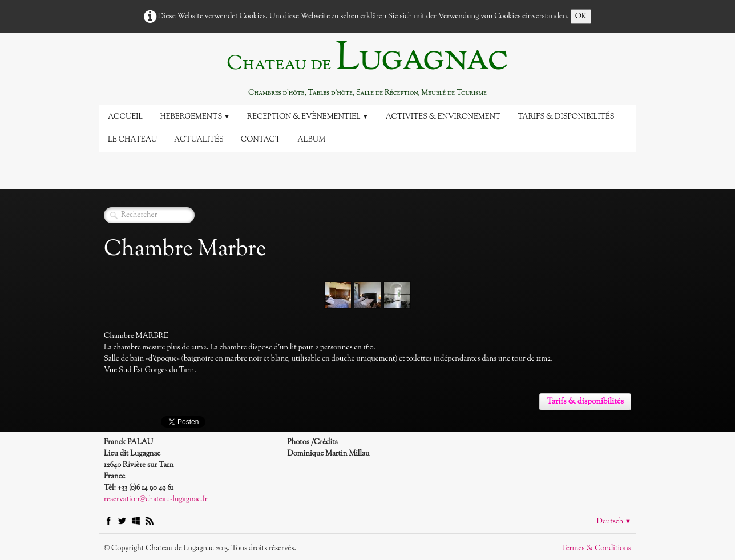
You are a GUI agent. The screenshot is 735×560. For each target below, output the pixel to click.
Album (311, 140)
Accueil (125, 117)
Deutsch (614, 522)
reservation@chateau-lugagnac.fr (156, 499)
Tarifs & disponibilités (566, 117)
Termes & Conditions (596, 549)
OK (581, 17)
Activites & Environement (443, 117)
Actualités (199, 140)
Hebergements (195, 117)
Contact (261, 140)
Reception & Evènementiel (308, 117)
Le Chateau (132, 140)
